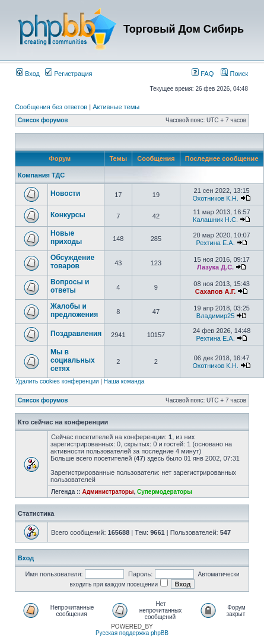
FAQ (203, 74)
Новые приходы (66, 237)
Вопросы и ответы (70, 286)
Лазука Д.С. (215, 267)
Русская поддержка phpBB (132, 633)
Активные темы (116, 107)
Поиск (234, 74)
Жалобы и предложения (74, 310)
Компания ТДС (41, 175)
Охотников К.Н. (215, 198)
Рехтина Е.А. (215, 243)
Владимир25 (216, 316)
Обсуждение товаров (72, 262)
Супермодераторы (165, 492)
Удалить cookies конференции (57, 381)
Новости (65, 193)
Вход (28, 74)
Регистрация (69, 74)
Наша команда (124, 381)
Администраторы (108, 492)
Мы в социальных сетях (73, 360)
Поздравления (76, 334)
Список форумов (43, 120)
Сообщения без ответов (51, 107)
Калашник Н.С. (215, 220)
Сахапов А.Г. (216, 291)
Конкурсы (68, 215)
